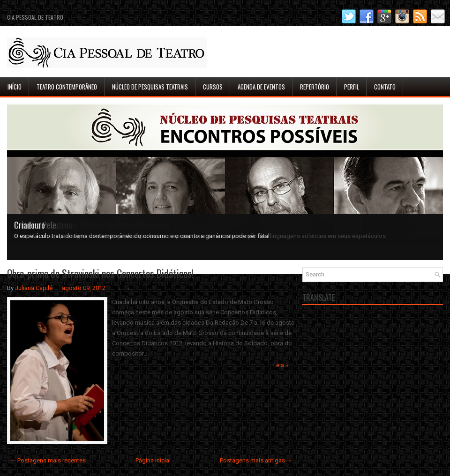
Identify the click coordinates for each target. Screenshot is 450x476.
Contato (385, 87)
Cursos (213, 87)
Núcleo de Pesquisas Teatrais (150, 87)
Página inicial (153, 460)
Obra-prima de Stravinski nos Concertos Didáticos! (100, 273)
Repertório (315, 87)
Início (15, 87)
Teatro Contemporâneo (67, 87)
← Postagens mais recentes (48, 460)
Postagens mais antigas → (256, 460)
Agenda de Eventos (261, 87)
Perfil (352, 87)
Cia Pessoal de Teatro (35, 17)
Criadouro (30, 225)
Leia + (281, 365)
